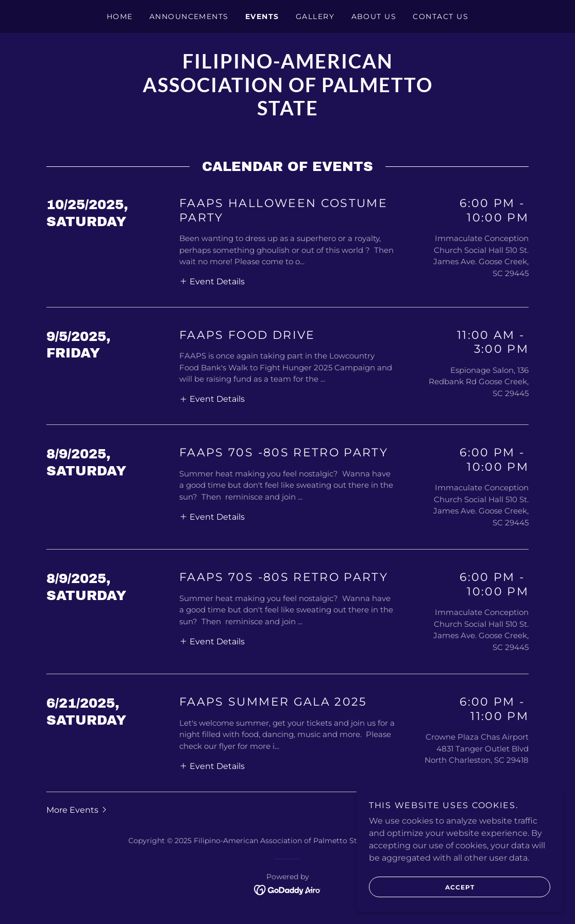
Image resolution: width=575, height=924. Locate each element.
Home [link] (120, 16)
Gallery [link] (315, 16)
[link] (287, 113)
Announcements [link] (189, 16)
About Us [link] (374, 16)
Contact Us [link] (441, 16)
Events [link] (262, 16)
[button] (212, 281)
